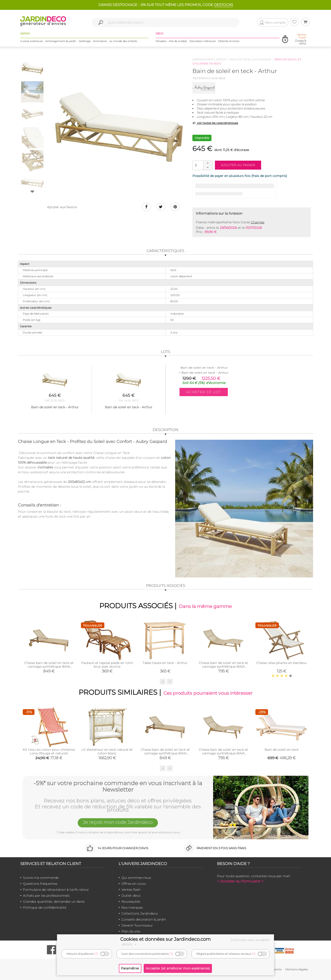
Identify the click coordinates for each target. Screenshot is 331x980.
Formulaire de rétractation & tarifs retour (56, 890)
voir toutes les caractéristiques (215, 123)
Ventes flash (131, 890)
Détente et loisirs (229, 41)
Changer (258, 222)
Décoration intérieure (203, 41)
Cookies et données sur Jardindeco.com (165, 939)
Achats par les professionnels (46, 896)
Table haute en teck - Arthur (165, 663)
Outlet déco (131, 896)
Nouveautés (131, 902)
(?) (96, 954)
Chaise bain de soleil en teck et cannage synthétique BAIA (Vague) (223, 666)
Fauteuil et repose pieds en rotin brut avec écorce (107, 665)
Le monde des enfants (123, 41)
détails (130, 944)
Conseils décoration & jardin (144, 919)
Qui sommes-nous (136, 878)
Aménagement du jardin (61, 41)
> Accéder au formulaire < (240, 881)
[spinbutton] (202, 165)
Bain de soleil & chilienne (251, 59)
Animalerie (100, 41)
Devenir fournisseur (137, 925)
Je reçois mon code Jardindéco (118, 822)
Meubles (161, 41)
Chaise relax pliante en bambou (281, 663)
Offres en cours (134, 884)
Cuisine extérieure (32, 41)
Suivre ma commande (41, 878)
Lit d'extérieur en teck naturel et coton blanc (107, 751)
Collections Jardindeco (140, 913)
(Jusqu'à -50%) (301, 39)
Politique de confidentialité (45, 907)
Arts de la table (178, 41)
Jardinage (85, 41)
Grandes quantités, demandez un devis (54, 902)
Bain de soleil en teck (282, 750)
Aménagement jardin (209, 59)
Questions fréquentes (40, 884)
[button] (208, 163)
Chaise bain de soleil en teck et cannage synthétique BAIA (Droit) (49, 666)
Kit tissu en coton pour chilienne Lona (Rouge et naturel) (49, 751)
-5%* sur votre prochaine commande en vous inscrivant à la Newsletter (118, 786)
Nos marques (132, 907)
